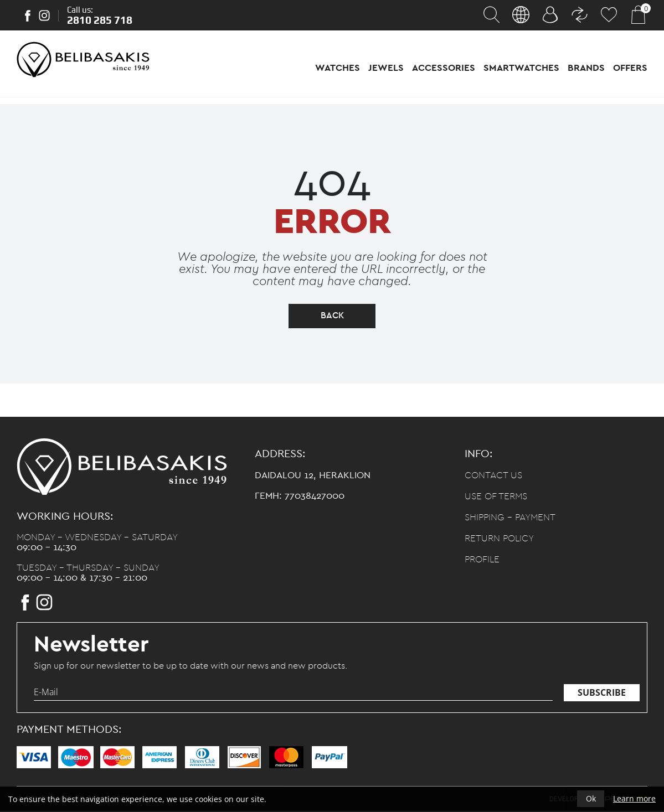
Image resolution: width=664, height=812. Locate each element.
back (332, 317)
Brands (586, 68)
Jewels (386, 68)
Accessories (444, 68)
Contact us (493, 477)
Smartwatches (521, 68)
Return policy (499, 540)
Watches (338, 68)
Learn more (634, 798)
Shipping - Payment (510, 519)
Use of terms (496, 498)
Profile (482, 561)
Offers (630, 68)
